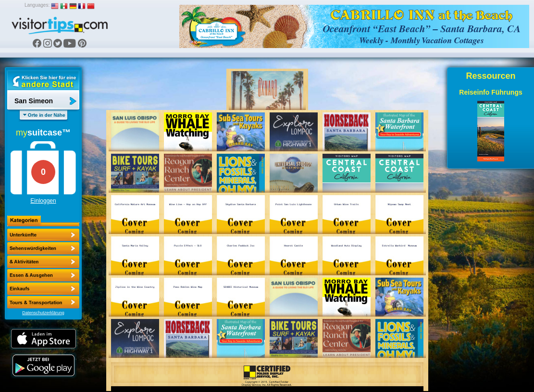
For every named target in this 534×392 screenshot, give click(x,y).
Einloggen (43, 201)
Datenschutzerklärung (43, 313)
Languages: (37, 5)
